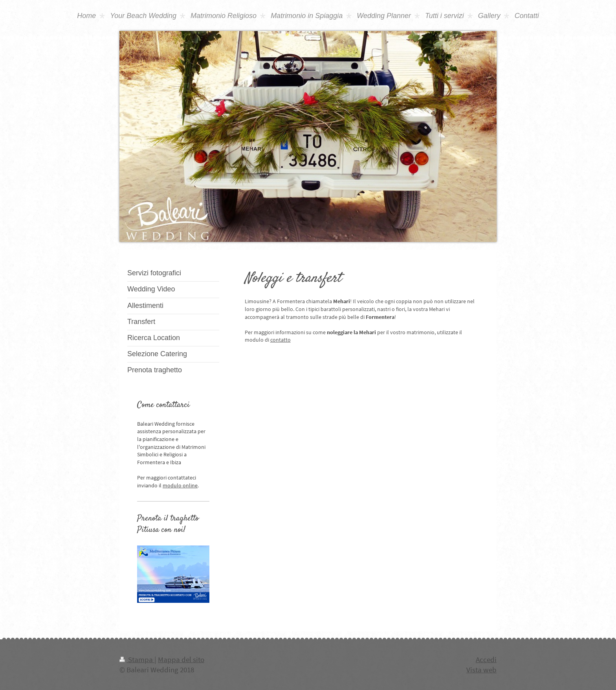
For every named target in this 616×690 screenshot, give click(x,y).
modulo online (180, 485)
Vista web (481, 670)
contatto (280, 340)
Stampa (137, 659)
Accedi (486, 659)
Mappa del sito (181, 659)
